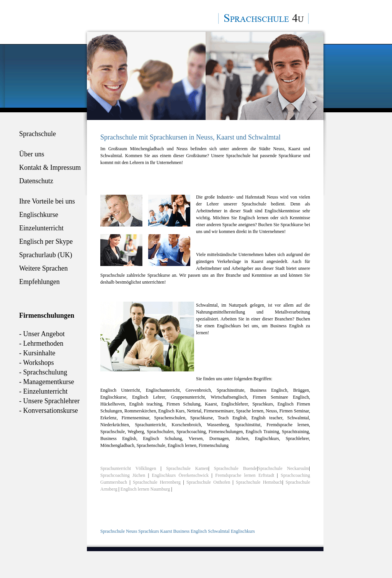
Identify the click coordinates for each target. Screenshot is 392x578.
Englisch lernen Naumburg (145, 489)
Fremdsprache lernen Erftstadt (245, 475)
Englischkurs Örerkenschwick (180, 475)
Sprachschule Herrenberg (158, 482)
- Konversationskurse (48, 411)
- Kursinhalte (37, 353)
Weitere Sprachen (43, 268)
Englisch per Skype (46, 241)
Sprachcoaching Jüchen (123, 475)
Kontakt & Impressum (50, 167)
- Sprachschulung (43, 372)
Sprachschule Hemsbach (259, 482)
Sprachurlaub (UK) (46, 255)
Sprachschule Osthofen (210, 482)
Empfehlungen (39, 282)
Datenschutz (36, 181)
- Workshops (37, 363)
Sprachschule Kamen (187, 468)
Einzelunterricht (41, 228)
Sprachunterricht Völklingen (128, 468)
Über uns (32, 154)
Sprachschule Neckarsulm (284, 468)
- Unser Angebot (42, 334)
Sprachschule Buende (236, 468)
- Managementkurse (47, 382)
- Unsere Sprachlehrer (49, 401)
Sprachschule (38, 134)
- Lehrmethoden (41, 343)
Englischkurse (39, 215)
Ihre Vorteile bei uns (47, 201)
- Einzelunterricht (43, 391)
